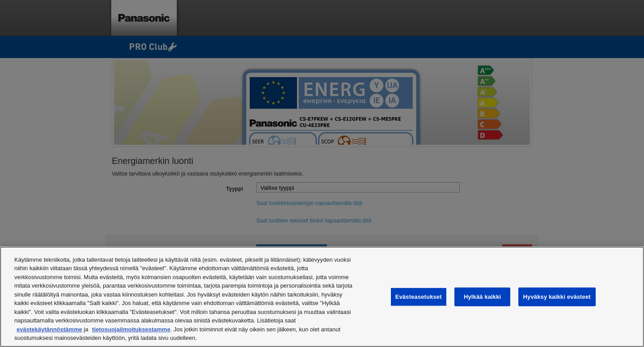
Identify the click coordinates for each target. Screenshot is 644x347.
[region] (322, 297)
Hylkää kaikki (482, 297)
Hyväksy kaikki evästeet (557, 297)
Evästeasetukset (419, 297)
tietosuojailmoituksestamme (131, 329)
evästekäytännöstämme (49, 329)
